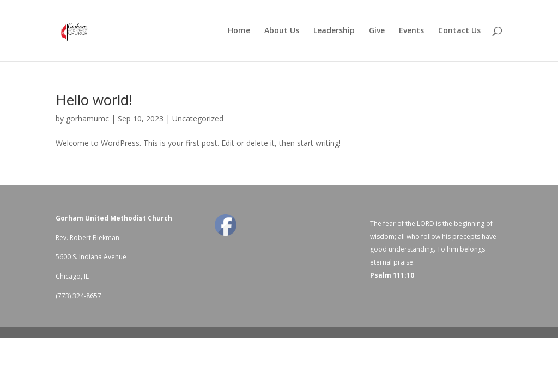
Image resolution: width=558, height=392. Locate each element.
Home (239, 31)
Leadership (334, 31)
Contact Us (459, 31)
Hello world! (94, 100)
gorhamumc (87, 118)
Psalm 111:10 (392, 275)
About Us (282, 31)
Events (411, 31)
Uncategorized (198, 118)
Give (377, 31)
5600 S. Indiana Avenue (91, 257)
